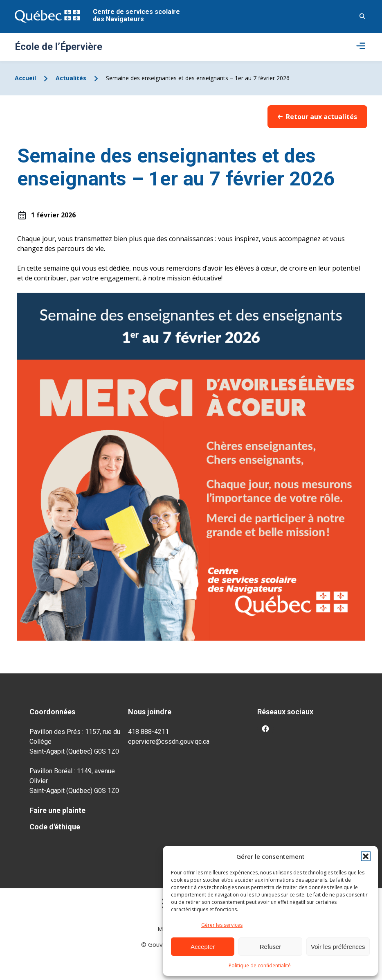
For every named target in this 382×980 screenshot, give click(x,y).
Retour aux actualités (317, 117)
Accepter (203, 947)
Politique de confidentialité (260, 965)
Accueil (25, 78)
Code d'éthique (55, 827)
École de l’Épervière (58, 47)
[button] (366, 856)
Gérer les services (222, 925)
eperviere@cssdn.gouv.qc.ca (169, 742)
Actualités (71, 78)
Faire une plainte (57, 810)
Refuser (271, 947)
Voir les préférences (338, 947)
